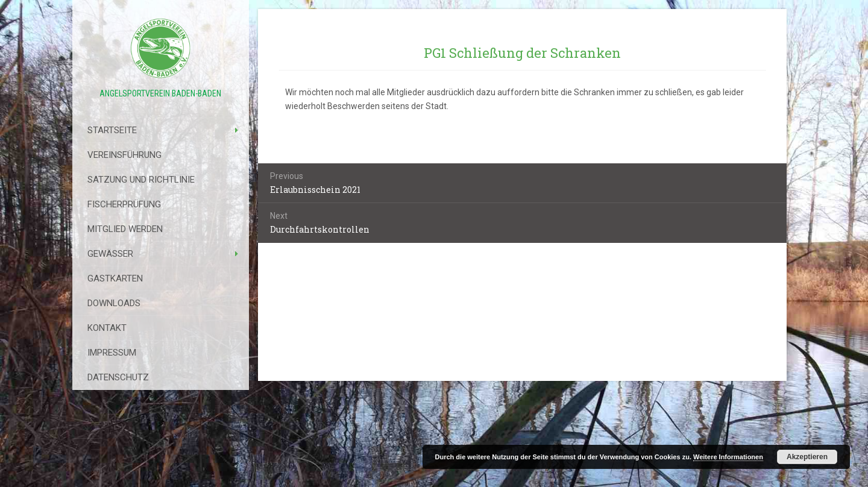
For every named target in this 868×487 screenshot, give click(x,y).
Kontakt (107, 328)
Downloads (114, 303)
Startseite (112, 130)
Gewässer (110, 254)
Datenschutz (118, 377)
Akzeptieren (807, 457)
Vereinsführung (124, 155)
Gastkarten (115, 278)
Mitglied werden (125, 229)
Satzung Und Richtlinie (141, 180)
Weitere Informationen (728, 457)
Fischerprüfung (124, 204)
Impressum (112, 353)
